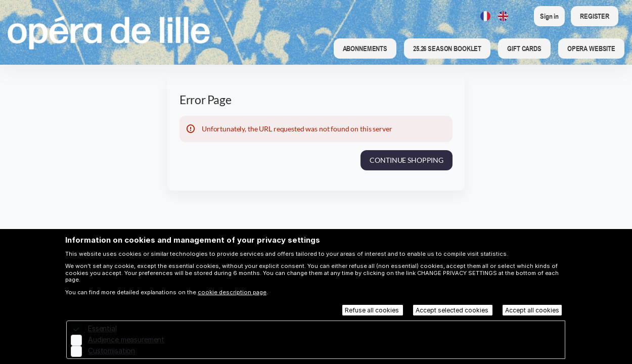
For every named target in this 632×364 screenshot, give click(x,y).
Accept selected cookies (453, 310)
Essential (102, 328)
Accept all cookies (532, 310)
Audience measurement (126, 339)
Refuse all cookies (373, 310)
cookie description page (232, 292)
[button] (365, 49)
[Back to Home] (109, 32)
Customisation (111, 351)
